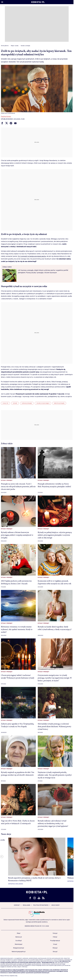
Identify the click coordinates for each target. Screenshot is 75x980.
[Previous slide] (2, 857)
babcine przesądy (59, 403)
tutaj (16, 976)
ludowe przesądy (27, 403)
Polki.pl (55, 937)
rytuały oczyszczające (43, 403)
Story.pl (55, 952)
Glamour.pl (19, 937)
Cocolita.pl (19, 941)
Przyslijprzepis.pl (55, 941)
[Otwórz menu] (2, 2)
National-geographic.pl (19, 952)
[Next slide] (72, 857)
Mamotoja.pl (19, 944)
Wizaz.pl (55, 948)
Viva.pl (55, 944)
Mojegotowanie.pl (19, 948)
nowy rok (5, 403)
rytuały (15, 403)
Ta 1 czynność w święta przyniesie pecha (32, 256)
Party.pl (55, 933)
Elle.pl (19, 933)
